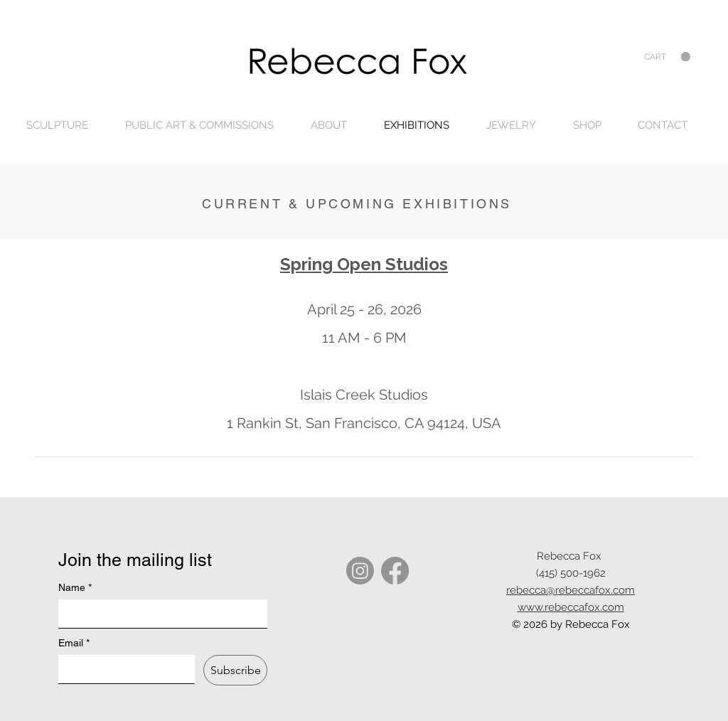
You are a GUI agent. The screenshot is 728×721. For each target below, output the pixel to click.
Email (74, 643)
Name (75, 588)
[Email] (122, 669)
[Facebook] (395, 571)
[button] (667, 57)
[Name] (159, 614)
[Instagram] (360, 571)
